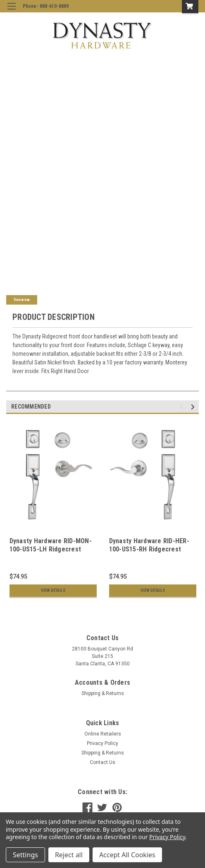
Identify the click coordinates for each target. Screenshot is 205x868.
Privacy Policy (102, 743)
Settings (25, 855)
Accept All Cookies (127, 855)
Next (194, 407)
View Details (53, 590)
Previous (182, 407)
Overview (22, 300)
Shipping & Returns (103, 693)
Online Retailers (103, 734)
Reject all (69, 855)
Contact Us (102, 762)
